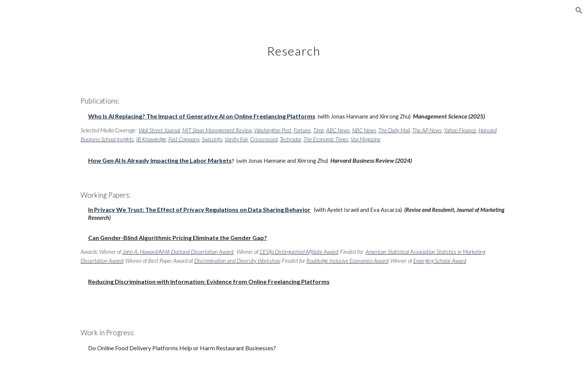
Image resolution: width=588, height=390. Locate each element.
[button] (579, 10)
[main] (294, 47)
